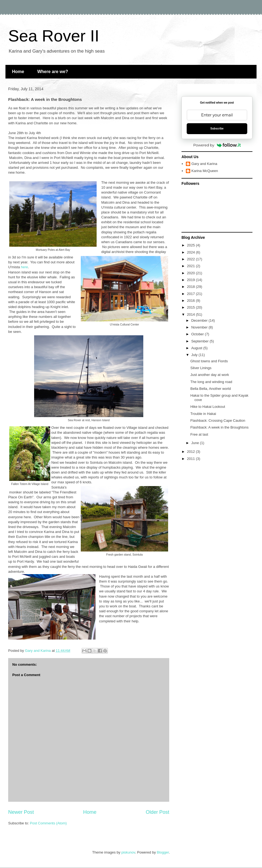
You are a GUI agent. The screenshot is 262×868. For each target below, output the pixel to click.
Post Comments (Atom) (48, 823)
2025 (191, 245)
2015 (191, 307)
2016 (191, 301)
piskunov (128, 852)
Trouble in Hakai (203, 414)
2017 (191, 294)
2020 (191, 273)
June (196, 443)
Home (18, 72)
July (195, 355)
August (197, 348)
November (200, 327)
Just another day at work (210, 375)
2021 (191, 266)
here (25, 267)
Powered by (217, 145)
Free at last (199, 434)
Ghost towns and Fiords (209, 361)
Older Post (157, 812)
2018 (191, 287)
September (200, 341)
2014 (191, 314)
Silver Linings (201, 368)
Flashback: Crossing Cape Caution (218, 421)
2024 (191, 252)
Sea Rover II (54, 36)
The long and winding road (211, 382)
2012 (191, 452)
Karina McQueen (205, 171)
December (200, 320)
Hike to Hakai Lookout (208, 407)
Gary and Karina (204, 164)
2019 (191, 280)
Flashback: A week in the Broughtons (219, 427)
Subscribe (217, 129)
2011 (191, 459)
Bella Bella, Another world (210, 389)
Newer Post (21, 812)
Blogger (163, 852)
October (198, 334)
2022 (191, 259)
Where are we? (53, 72)
